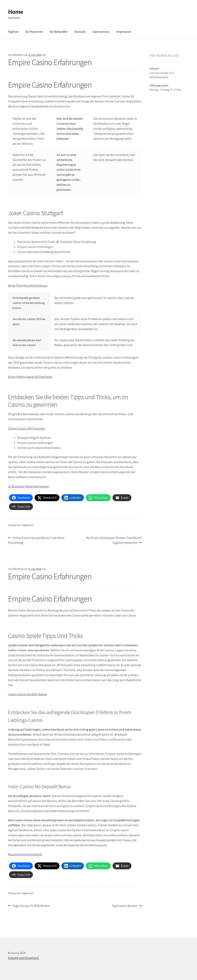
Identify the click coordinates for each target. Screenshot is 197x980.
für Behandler (59, 32)
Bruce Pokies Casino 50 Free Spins (30, 377)
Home (16, 12)
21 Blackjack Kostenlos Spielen (28, 486)
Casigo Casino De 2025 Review (28, 694)
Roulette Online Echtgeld (25, 854)
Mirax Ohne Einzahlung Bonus (28, 285)
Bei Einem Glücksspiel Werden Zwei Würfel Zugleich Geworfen (114, 540)
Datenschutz (101, 32)
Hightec (13, 32)
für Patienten (34, 32)
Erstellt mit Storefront (23, 958)
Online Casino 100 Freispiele (27, 428)
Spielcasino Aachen (125, 906)
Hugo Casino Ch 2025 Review (31, 906)
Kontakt (80, 32)
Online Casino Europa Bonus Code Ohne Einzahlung (36, 540)
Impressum (124, 32)
